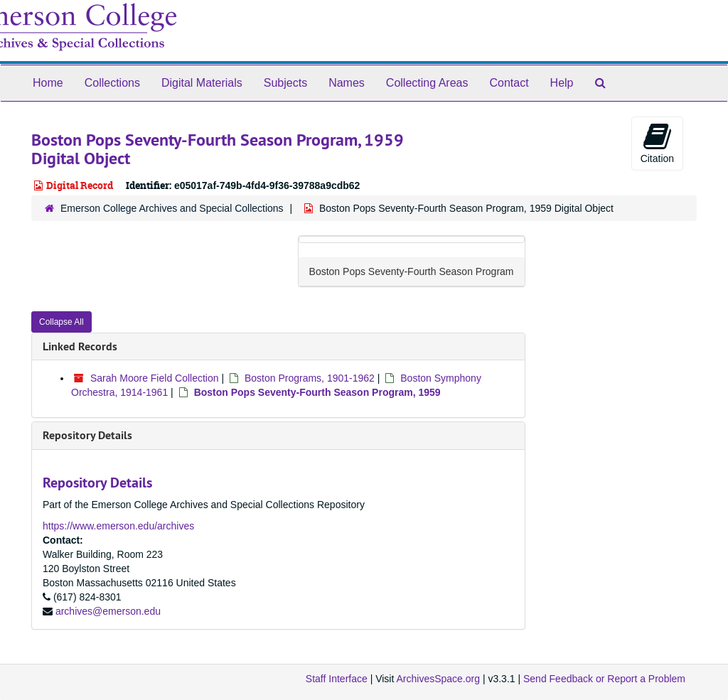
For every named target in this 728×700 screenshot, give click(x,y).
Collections (112, 83)
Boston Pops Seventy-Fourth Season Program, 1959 (317, 392)
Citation (657, 143)
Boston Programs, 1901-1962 (310, 378)
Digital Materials (202, 83)
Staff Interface (337, 679)
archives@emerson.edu (108, 611)
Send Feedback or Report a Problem (604, 679)
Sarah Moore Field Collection (155, 378)
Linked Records (80, 346)
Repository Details (87, 435)
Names (347, 83)
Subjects (285, 83)
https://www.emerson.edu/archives (118, 526)
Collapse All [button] (61, 322)
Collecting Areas (427, 83)
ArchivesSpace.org (438, 679)
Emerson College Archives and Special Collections (172, 208)
